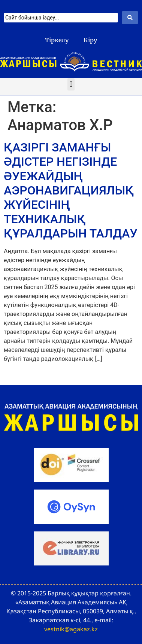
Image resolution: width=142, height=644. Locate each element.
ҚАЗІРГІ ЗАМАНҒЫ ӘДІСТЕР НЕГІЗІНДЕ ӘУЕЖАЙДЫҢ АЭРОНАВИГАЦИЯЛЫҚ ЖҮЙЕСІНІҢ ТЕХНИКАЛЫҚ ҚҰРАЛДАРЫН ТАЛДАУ (71, 190)
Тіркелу (57, 40)
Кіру (90, 40)
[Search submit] (130, 18)
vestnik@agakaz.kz (71, 629)
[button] (71, 84)
